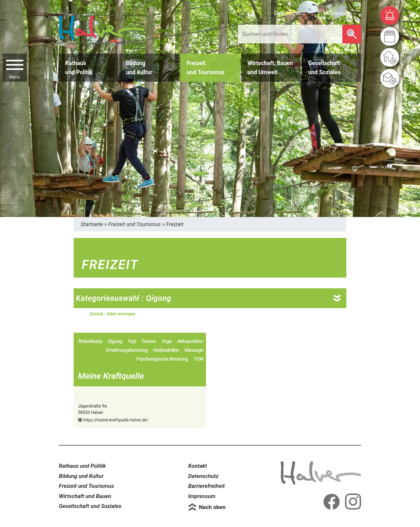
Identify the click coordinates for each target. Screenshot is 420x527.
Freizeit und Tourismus (87, 486)
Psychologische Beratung (162, 359)
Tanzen (149, 341)
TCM (198, 359)
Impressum (338, 13)
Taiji (132, 341)
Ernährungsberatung (127, 350)
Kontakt (197, 466)
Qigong (115, 341)
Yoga (167, 341)
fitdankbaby (91, 341)
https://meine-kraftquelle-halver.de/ (113, 420)
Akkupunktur (190, 341)
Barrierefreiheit (206, 486)
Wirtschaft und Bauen (85, 496)
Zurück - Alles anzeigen (112, 314)
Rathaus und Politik (82, 466)
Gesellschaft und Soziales (90, 506)
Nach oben (212, 507)
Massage (194, 350)
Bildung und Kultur (81, 476)
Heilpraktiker (166, 350)
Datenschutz (290, 13)
